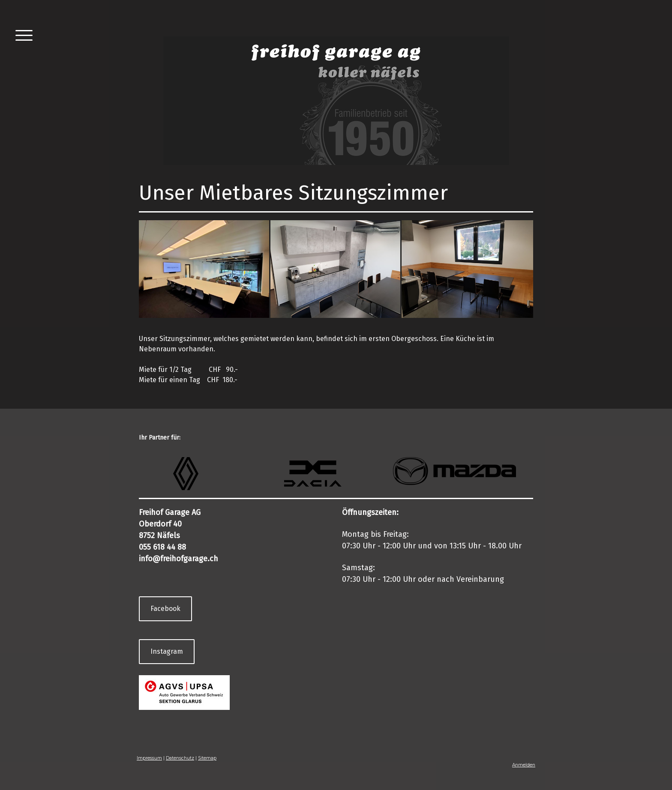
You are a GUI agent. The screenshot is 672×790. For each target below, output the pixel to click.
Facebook (165, 609)
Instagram (167, 651)
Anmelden (524, 765)
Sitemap (207, 758)
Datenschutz (180, 758)
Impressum (149, 758)
